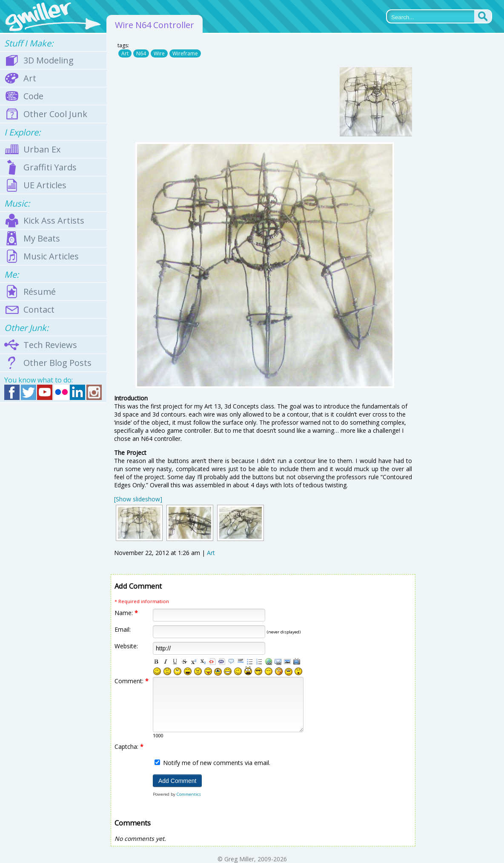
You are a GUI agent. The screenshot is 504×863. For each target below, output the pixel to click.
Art (125, 53)
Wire (159, 53)
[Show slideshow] (138, 499)
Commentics (189, 794)
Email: (123, 629)
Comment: (132, 681)
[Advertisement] (53, 539)
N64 (141, 53)
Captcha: (129, 746)
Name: (126, 613)
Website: (126, 646)
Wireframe (185, 53)
